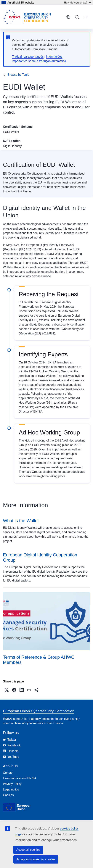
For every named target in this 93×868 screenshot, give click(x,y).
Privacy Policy (12, 784)
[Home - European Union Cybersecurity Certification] (28, 17)
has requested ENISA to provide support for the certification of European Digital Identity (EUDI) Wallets (49, 316)
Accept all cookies (28, 850)
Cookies (8, 795)
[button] (7, 690)
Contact (8, 773)
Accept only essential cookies (36, 859)
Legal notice (11, 789)
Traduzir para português (28, 57)
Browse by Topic (18, 75)
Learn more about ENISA (20, 778)
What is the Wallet (21, 521)
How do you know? (78, 3)
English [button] (68, 17)
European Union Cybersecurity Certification (39, 711)
